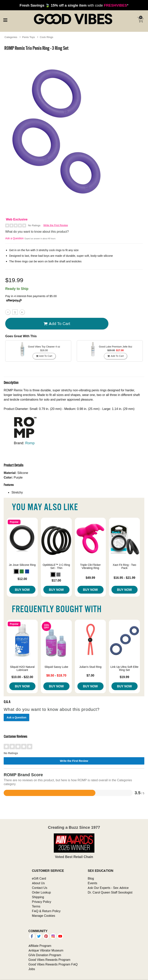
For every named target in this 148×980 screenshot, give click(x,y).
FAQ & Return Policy (46, 911)
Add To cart (57, 324)
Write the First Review (56, 225)
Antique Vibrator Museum (46, 950)
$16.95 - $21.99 (124, 578)
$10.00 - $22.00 (22, 677)
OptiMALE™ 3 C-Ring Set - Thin (56, 566)
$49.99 (90, 578)
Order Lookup (41, 892)
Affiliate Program (40, 946)
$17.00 (56, 580)
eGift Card (39, 878)
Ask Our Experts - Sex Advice (108, 888)
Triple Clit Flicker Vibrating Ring (90, 566)
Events (92, 883)
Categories (11, 37)
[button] (16, 571)
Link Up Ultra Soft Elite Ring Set (124, 668)
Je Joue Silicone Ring (22, 565)
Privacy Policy (42, 902)
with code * (74, 5)
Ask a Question (14, 238)
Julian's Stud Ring (90, 667)
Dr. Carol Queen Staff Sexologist (110, 892)
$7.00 (90, 675)
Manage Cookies (44, 916)
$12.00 (22, 579)
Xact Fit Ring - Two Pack (124, 566)
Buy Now (22, 590)
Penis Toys (29, 37)
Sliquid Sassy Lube (56, 667)
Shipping (38, 897)
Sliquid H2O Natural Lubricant (22, 668)
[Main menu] (5, 19)
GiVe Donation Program (45, 955)
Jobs (32, 969)
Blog (91, 878)
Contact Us (40, 888)
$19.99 (124, 677)
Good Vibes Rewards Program (49, 960)
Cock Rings (47, 37)
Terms (36, 906)
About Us (38, 883)
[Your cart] (140, 20)
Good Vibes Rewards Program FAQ (53, 964)
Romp (30, 443)
